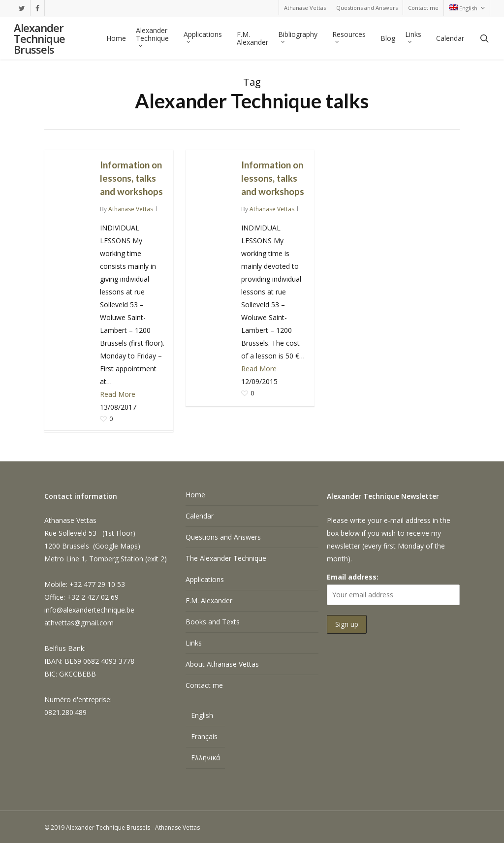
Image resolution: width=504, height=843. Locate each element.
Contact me (204, 685)
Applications (205, 579)
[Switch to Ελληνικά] (205, 758)
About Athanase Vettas (222, 664)
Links (194, 643)
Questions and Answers (223, 537)
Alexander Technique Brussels (39, 38)
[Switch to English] (205, 717)
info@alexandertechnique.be (89, 610)
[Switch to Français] (205, 737)
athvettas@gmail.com (79, 623)
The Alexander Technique (226, 558)
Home (195, 495)
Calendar (200, 516)
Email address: (353, 577)
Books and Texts (213, 622)
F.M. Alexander (209, 600)
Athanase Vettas (131, 209)
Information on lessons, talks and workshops (131, 178)
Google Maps (116, 546)
